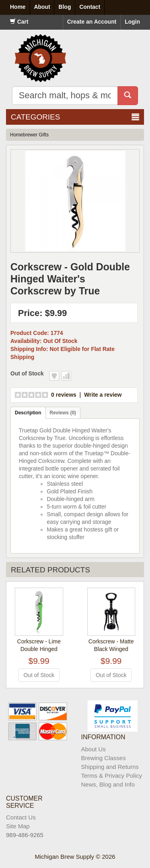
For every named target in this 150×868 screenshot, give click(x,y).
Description (28, 413)
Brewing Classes (104, 758)
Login (132, 22)
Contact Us (21, 817)
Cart (19, 22)
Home (18, 7)
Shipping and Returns (110, 767)
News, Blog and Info (108, 784)
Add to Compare (66, 376)
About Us (94, 749)
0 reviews (64, 395)
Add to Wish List (54, 376)
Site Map (18, 826)
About (42, 7)
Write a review (103, 395)
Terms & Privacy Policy (112, 776)
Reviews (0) (63, 413)
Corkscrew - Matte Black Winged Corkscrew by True (111, 649)
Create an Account (92, 22)
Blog (65, 7)
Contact (90, 7)
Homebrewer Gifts (29, 135)
